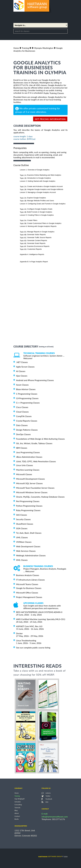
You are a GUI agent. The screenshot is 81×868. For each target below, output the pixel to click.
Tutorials (17, 808)
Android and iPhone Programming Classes (35, 380)
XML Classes (22, 560)
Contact (17, 816)
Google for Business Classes (29, 588)
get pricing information (50, 119)
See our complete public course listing (33, 648)
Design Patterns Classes (27, 430)
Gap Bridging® (19, 799)
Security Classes (23, 519)
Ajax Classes (22, 376)
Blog (16, 810)
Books (17, 819)
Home (16, 48)
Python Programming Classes (29, 506)
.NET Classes (22, 362)
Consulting (18, 805)
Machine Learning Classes (28, 470)
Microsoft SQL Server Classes (29, 483)
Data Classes (22, 425)
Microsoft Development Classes (30, 479)
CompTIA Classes (24, 416)
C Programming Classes (27, 394)
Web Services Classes (26, 551)
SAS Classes (22, 515)
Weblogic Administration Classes (31, 555)
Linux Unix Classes (25, 465)
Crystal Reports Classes (27, 421)
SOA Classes (22, 528)
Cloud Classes (22, 412)
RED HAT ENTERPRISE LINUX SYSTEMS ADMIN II (39, 612)
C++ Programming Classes (28, 403)
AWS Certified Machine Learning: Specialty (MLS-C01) (41, 619)
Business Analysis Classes (28, 575)
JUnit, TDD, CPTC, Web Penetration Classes (36, 461)
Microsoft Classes (24, 474)
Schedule (18, 802)
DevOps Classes (23, 434)
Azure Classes (22, 385)
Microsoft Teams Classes (27, 584)
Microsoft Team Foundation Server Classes (35, 488)
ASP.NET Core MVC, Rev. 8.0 (29, 626)
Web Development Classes (28, 546)
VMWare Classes (24, 542)
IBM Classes (22, 448)
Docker (19, 633)
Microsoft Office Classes (27, 593)
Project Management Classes (29, 597)
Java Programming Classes (28, 452)
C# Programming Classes (27, 398)
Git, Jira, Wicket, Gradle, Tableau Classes (34, 443)
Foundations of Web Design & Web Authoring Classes (40, 439)
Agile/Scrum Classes (25, 367)
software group (50, 856)
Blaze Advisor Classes (26, 389)
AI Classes (21, 371)
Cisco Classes (22, 407)
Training (25, 48)
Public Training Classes (54, 93)
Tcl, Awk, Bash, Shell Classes (29, 533)
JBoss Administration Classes (29, 457)
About (17, 813)
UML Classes (22, 537)
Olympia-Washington (44, 48)
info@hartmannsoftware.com (55, 817)
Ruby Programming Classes (28, 510)
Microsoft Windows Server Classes (32, 492)
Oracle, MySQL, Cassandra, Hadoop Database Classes (40, 497)
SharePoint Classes (25, 524)
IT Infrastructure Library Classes (30, 580)
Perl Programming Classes (28, 501)
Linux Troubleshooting (26, 640)
